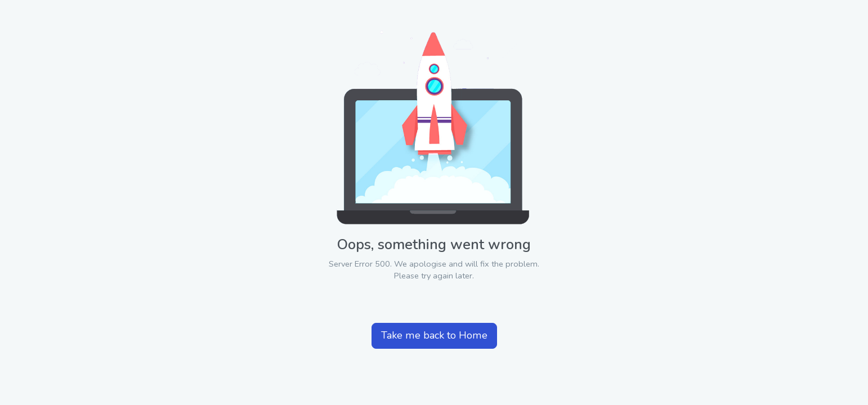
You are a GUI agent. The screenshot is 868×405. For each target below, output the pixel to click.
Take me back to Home (434, 335)
